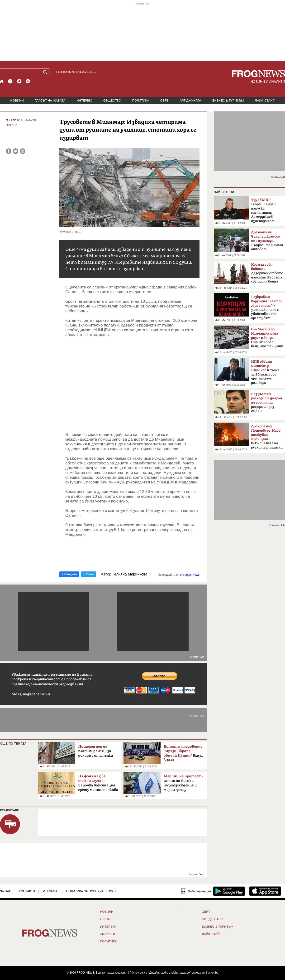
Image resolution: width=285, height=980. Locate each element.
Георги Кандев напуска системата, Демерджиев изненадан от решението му (264, 212)
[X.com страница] (19, 81)
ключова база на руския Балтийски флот (267, 438)
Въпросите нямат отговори (267, 241)
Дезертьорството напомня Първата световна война (267, 273)
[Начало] (2, 81)
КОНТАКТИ (27, 891)
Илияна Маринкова (131, 574)
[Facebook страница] (10, 81)
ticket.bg (213, 973)
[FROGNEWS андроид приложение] (229, 891)
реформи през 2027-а (266, 402)
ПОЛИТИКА (141, 100)
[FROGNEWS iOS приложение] (265, 891)
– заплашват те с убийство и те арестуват (267, 307)
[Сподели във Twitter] (16, 151)
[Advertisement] (132, 380)
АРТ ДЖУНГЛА (190, 100)
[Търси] (46, 72)
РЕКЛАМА (50, 891)
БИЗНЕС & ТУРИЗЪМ (228, 100)
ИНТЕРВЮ (84, 100)
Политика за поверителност (91, 891)
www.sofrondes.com (193, 973)
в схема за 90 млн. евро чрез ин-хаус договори (265, 372)
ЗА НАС (6, 891)
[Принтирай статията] (22, 151)
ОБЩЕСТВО (112, 100)
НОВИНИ (17, 100)
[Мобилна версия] (197, 891)
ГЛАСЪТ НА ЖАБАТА (50, 100)
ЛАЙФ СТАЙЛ (265, 100)
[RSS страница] (28, 81)
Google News (191, 575)
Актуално (108, 934)
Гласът (106, 919)
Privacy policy (138, 973)
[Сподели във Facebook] (9, 151)
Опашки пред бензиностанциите (267, 338)
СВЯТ (164, 100)
